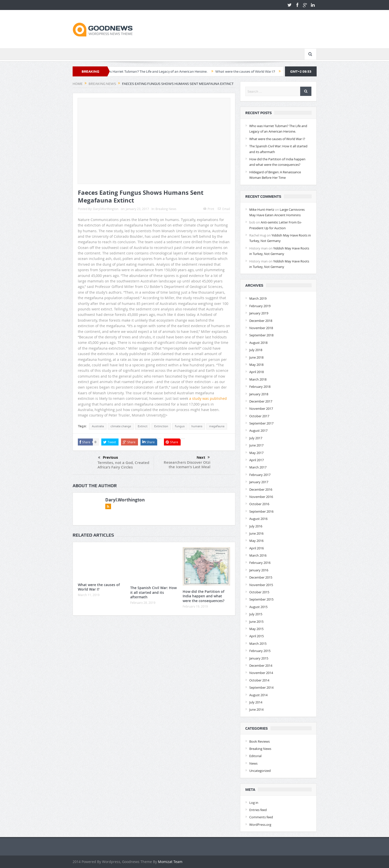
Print (209, 209)
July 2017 (256, 438)
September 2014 (261, 687)
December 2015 (261, 577)
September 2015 (261, 599)
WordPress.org (260, 825)
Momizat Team (170, 862)
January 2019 (259, 313)
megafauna (217, 426)
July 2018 (256, 350)
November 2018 (261, 328)
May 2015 (256, 629)
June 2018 (256, 357)
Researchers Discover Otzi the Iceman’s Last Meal (187, 465)
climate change (121, 426)
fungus (180, 426)
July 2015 (256, 614)
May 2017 (256, 453)
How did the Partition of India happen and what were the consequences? (203, 596)
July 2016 (256, 526)
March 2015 (258, 644)
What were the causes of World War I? (249, 71)
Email (224, 209)
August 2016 (258, 519)
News (253, 763)
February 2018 (260, 387)
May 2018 (256, 365)
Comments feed (261, 817)
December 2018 (261, 321)
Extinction (161, 426)
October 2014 (259, 680)
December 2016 (261, 489)
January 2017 (259, 482)
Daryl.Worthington (106, 209)
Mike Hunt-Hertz (262, 210)
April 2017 (257, 460)
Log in (254, 803)
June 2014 (256, 709)
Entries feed (258, 810)
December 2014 (261, 665)
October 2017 (259, 416)
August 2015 (258, 607)
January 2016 (259, 570)
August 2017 (258, 431)
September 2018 (261, 335)
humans (197, 426)
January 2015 (259, 658)
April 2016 (257, 548)
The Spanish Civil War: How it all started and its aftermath (153, 592)
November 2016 (261, 497)
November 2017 (261, 409)
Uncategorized (260, 771)
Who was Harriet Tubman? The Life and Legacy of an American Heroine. (156, 71)
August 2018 (258, 343)
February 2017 (260, 475)
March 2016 (258, 555)
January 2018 (259, 394)
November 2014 (261, 673)
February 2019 (260, 306)
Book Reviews (259, 741)
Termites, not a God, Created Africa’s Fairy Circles (123, 465)
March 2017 (258, 467)
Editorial (255, 756)
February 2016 (260, 563)
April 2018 (257, 372)
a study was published (208, 398)
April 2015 (257, 636)
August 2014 (258, 695)
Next (203, 457)
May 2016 (256, 541)
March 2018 (258, 379)
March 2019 (258, 298)
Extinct (143, 426)
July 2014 (256, 702)
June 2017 (256, 445)
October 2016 (259, 504)
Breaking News (166, 209)
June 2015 (256, 622)
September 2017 (261, 423)
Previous (108, 458)
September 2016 (261, 511)
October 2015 (259, 592)
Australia (98, 426)
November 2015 (261, 585)
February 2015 (260, 651)
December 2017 (261, 401)
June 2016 (256, 533)
